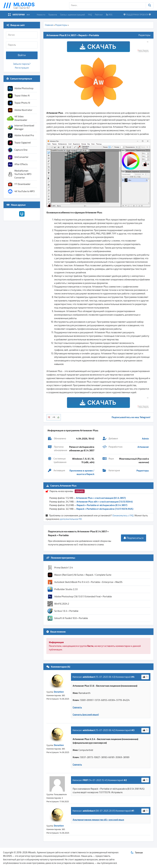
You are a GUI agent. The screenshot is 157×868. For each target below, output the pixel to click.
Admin (145, 439)
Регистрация (22, 68)
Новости (41, 15)
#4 (133, 677)
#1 (133, 811)
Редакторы (61, 25)
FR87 (85, 780)
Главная (49, 25)
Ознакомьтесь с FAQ (123, 516)
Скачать (77, 707)
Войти (22, 55)
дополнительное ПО (71, 519)
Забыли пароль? (22, 64)
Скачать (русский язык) (86, 714)
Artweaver (143, 447)
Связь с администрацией (73, 15)
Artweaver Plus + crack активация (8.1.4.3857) (101, 498)
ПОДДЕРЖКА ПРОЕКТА (137, 15)
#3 (133, 730)
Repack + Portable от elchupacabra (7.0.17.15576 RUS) (105, 509)
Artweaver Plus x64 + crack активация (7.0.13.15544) (105, 502)
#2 (125, 780)
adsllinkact (89, 677)
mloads (80, 491)
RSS (109, 15)
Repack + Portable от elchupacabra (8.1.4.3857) (102, 505)
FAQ (90, 15)
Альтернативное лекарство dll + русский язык (98, 820)
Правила (53, 15)
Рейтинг (99, 15)
